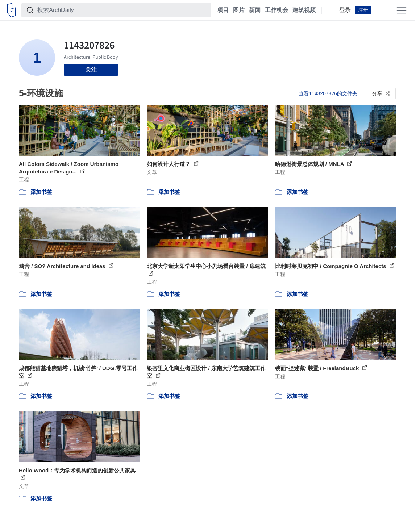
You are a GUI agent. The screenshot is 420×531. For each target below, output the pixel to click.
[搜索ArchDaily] (122, 10)
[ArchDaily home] (11, 10)
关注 (91, 70)
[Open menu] (402, 10)
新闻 (255, 10)
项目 (223, 10)
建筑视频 (304, 10)
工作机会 (276, 10)
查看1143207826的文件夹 (328, 93)
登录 (345, 10)
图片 (239, 10)
